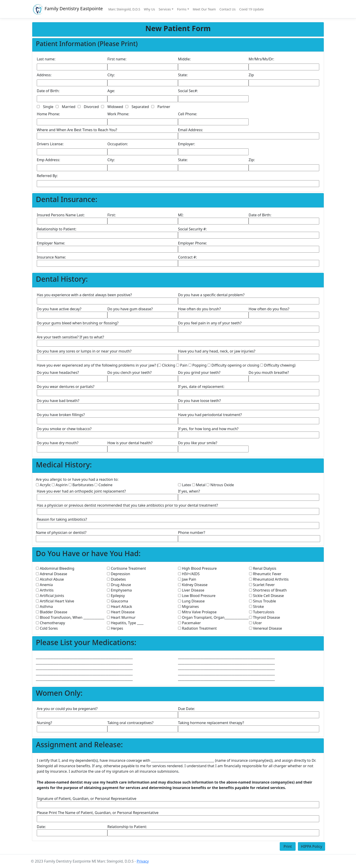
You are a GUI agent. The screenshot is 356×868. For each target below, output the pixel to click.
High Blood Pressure (197, 568)
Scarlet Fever (262, 585)
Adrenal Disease (52, 574)
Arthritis (45, 590)
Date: (41, 827)
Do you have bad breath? (58, 401)
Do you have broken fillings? (61, 415)
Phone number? (192, 533)
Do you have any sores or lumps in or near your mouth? (84, 351)
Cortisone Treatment (126, 568)
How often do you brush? (199, 309)
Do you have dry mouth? (58, 443)
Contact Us (228, 9)
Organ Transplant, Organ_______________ (213, 617)
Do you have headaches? (58, 372)
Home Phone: (48, 114)
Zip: (252, 160)
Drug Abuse (119, 585)
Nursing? (44, 723)
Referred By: (47, 176)
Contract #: (187, 257)
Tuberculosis (262, 612)
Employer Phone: (193, 243)
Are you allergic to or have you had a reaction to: (77, 479)
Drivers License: (50, 144)
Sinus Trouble (263, 601)
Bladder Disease (52, 612)
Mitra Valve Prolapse (197, 612)
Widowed (115, 107)
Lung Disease (191, 601)
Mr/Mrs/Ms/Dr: (261, 59)
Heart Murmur (121, 617)
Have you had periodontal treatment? (210, 415)
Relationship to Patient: (57, 229)
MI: (181, 215)
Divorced (91, 107)
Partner (164, 107)
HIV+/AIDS (189, 574)
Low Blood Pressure (197, 596)
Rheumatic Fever (265, 574)
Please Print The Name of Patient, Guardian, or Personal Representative (98, 813)
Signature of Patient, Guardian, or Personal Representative (87, 799)
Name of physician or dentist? (61, 533)
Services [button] (165, 9)
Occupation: (118, 144)
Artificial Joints (50, 596)
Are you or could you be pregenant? (67, 709)
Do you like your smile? (198, 443)
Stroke (256, 607)
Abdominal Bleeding (55, 568)
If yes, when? (189, 491)
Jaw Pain (187, 579)
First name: (117, 59)
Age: (111, 91)
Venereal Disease (266, 628)
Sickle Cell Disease (266, 596)
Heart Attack (120, 607)
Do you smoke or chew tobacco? (64, 429)
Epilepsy (116, 596)
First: (112, 215)
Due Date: (187, 709)
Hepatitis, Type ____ (125, 623)
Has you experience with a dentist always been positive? (84, 295)
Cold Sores (47, 628)
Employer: (187, 144)
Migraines (188, 607)
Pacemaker (189, 623)
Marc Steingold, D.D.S (124, 9)
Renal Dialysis (263, 568)
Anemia (44, 585)
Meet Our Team (204, 9)
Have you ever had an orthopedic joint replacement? (81, 491)
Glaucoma (117, 601)
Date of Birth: (48, 91)
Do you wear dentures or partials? (66, 387)
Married (69, 107)
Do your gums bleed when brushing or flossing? (78, 323)
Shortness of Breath (268, 590)
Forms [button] (182, 9)
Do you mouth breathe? (269, 372)
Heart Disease (121, 612)
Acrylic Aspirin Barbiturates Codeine (74, 485)
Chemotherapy (50, 623)
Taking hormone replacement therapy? (211, 723)
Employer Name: (51, 243)
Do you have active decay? (59, 309)
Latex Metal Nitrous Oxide (206, 485)
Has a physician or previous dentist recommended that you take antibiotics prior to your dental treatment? (127, 505)
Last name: (46, 59)
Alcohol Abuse (50, 579)
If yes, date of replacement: (201, 387)
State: (183, 75)
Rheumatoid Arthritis (269, 579)
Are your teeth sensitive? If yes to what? (70, 337)
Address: (44, 75)
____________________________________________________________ (84, 657)
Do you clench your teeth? (130, 372)
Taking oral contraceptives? (130, 723)
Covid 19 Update (252, 9)
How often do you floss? (269, 309)
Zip (251, 75)
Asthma (44, 607)
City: (111, 75)
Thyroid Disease (265, 617)
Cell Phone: (188, 114)
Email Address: (190, 130)
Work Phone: (118, 114)
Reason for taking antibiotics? (62, 519)
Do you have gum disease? (130, 309)
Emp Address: (48, 160)
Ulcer (255, 623)
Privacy (143, 861)
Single (48, 107)
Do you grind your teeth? (199, 372)
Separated (140, 107)
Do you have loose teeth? (199, 401)
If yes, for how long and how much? (208, 429)
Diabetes (116, 579)
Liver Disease (191, 590)
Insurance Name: (51, 257)
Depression (119, 574)
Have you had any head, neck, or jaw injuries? (217, 351)
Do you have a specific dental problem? (211, 295)
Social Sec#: (188, 91)
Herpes (115, 628)
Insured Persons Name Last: (61, 215)
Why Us (149, 9)
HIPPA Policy (311, 846)
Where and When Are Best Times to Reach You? (77, 130)
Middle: (184, 59)
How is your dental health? (130, 443)
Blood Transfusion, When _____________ (70, 617)
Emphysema (119, 590)
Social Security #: (192, 229)
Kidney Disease (193, 585)
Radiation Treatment (197, 628)
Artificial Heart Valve (55, 601)
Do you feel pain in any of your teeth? (210, 323)
